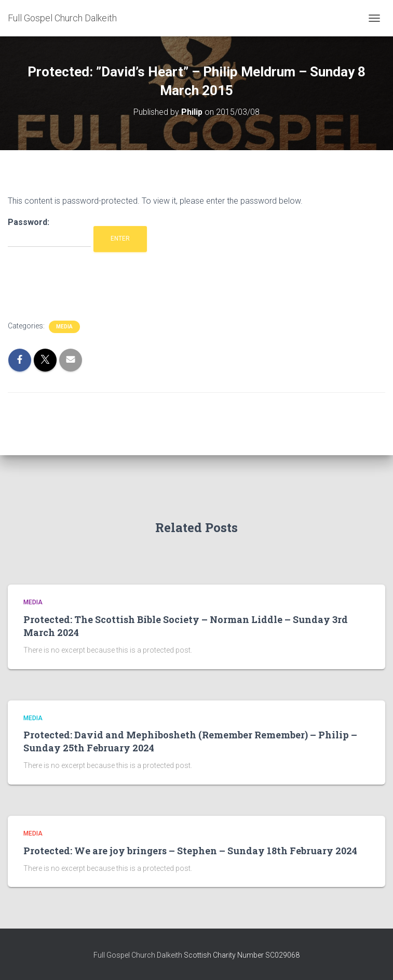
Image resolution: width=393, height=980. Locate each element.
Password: (49, 233)
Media (64, 327)
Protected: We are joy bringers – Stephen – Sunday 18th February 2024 (190, 851)
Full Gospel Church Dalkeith (139, 955)
